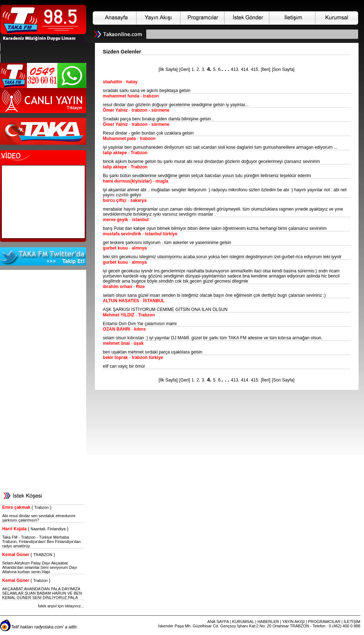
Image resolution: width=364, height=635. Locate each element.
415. (255, 69)
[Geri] (185, 69)
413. (235, 69)
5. (215, 69)
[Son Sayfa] (283, 69)
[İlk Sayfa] (168, 69)
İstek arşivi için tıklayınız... (61, 606)
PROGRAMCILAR (324, 622)
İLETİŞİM (352, 622)
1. (193, 69)
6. (220, 69)
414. (245, 69)
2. (199, 69)
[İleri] (265, 69)
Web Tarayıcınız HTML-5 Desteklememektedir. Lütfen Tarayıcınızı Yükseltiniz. (45, 53)
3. (204, 69)
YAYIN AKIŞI (293, 622)
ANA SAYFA (218, 622)
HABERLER (268, 622)
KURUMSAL (243, 622)
